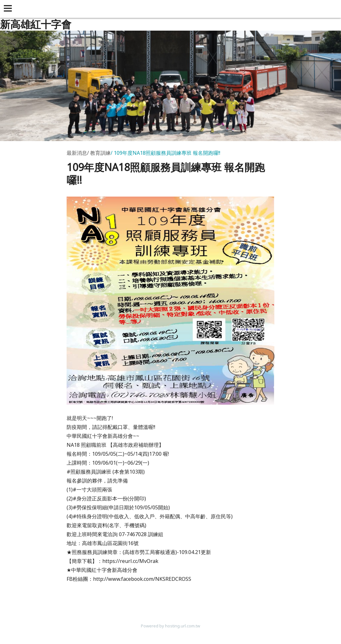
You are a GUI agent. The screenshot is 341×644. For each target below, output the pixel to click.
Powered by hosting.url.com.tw (170, 626)
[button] (9, 9)
